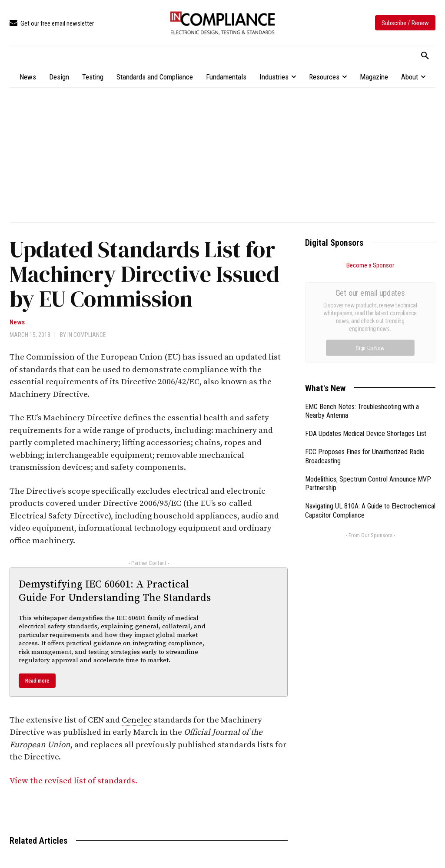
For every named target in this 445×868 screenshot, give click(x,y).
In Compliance (87, 335)
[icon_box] (52, 24)
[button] (425, 56)
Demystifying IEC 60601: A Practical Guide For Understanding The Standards (115, 591)
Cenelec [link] (137, 720)
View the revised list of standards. (73, 781)
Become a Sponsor (370, 265)
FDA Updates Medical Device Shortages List (366, 336)
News (17, 322)
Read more (37, 681)
